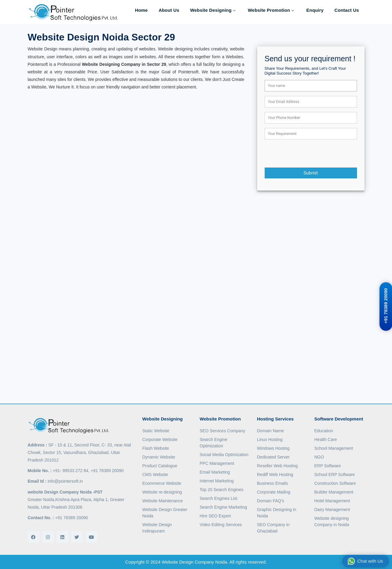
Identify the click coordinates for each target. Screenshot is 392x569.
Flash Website (156, 448)
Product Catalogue (160, 466)
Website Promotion (271, 10)
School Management (334, 448)
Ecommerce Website (162, 483)
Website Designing (213, 10)
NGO (319, 457)
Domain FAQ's (271, 501)
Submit (311, 173)
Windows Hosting (273, 448)
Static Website (156, 431)
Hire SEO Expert (215, 516)
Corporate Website (160, 440)
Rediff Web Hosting (275, 475)
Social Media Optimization (224, 455)
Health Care (326, 440)
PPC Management (217, 463)
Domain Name (271, 431)
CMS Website (155, 475)
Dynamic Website (159, 457)
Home (141, 10)
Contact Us (347, 10)
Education (324, 431)
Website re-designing (162, 492)
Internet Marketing (217, 481)
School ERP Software (335, 475)
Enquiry (315, 10)
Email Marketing (215, 472)
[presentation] (311, 156)
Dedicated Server (273, 457)
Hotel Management (332, 501)
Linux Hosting (270, 440)
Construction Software (335, 483)
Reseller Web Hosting (277, 466)
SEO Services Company (223, 431)
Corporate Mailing (274, 492)
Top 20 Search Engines (222, 490)
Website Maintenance (163, 501)
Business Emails (273, 483)
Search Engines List (219, 498)
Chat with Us (365, 561)
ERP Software (328, 466)
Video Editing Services (221, 525)
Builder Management (334, 492)
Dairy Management (332, 510)
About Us (169, 10)
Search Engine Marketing (223, 507)
